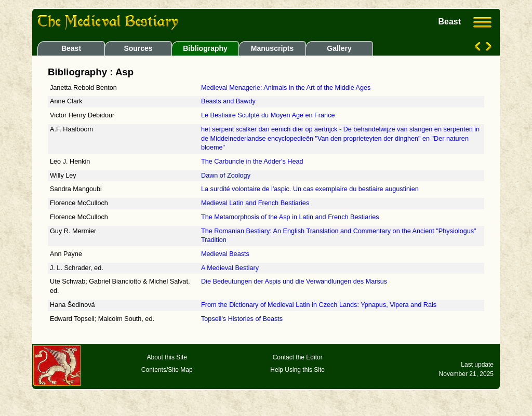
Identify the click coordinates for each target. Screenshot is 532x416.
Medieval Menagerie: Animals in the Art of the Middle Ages (286, 88)
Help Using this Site (297, 370)
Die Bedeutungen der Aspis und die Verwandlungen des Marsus (294, 281)
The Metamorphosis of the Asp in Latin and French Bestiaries (290, 217)
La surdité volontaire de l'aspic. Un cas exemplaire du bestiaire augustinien (310, 189)
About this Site (167, 357)
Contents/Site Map (167, 370)
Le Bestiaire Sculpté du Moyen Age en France (268, 115)
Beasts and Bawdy (228, 101)
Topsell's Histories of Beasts (242, 319)
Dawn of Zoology (226, 176)
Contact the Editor (298, 357)
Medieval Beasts (225, 254)
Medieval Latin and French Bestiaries (255, 203)
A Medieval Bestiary (230, 268)
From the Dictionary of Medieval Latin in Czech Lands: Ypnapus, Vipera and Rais (319, 305)
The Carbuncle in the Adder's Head (252, 162)
